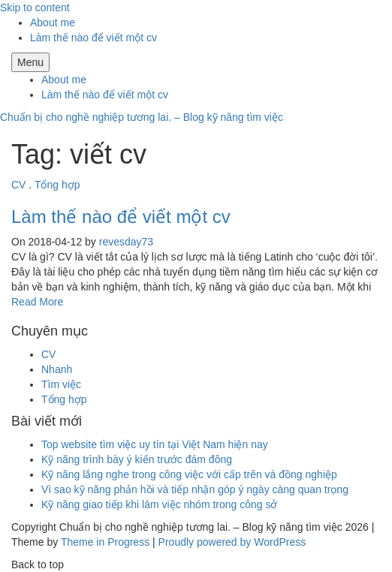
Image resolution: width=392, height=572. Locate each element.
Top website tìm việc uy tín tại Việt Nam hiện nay (155, 444)
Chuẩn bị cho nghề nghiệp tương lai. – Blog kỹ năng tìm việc (142, 117)
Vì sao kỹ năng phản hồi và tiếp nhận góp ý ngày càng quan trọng (195, 489)
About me (53, 23)
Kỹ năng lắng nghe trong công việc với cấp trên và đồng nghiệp (189, 474)
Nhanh (57, 369)
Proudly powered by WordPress (232, 542)
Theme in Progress (105, 542)
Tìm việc (61, 384)
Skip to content (35, 8)
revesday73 (126, 242)
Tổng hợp (57, 185)
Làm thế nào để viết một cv (93, 38)
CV (18, 185)
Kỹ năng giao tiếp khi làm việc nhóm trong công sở (160, 504)
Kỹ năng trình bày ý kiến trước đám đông (137, 459)
